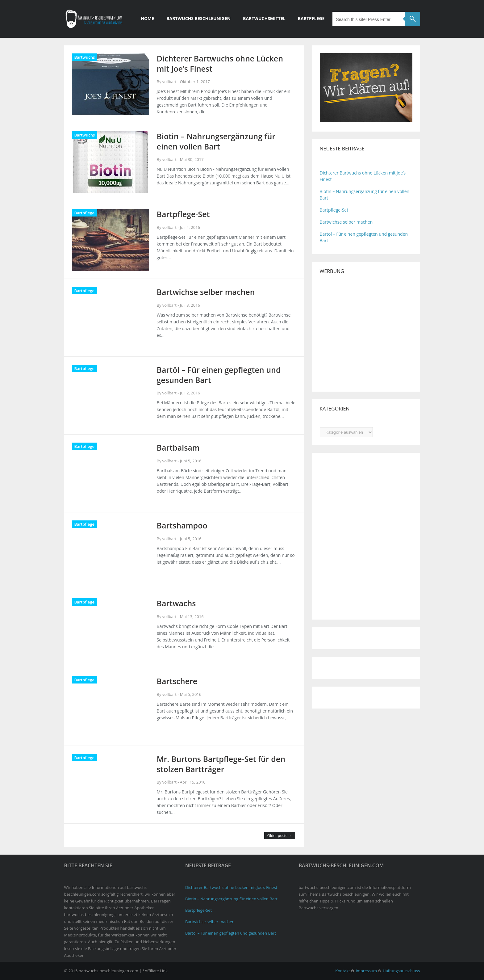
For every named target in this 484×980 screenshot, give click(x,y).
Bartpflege (311, 18)
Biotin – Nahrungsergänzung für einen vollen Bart (231, 899)
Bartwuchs (85, 57)
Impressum (366, 971)
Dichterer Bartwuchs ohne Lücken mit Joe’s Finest (231, 887)
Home (147, 18)
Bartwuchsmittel (264, 18)
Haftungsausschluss (401, 971)
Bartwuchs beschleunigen (198, 18)
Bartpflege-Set (334, 210)
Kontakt (342, 971)
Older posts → (280, 836)
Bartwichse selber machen (346, 222)
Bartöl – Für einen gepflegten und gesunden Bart (231, 933)
